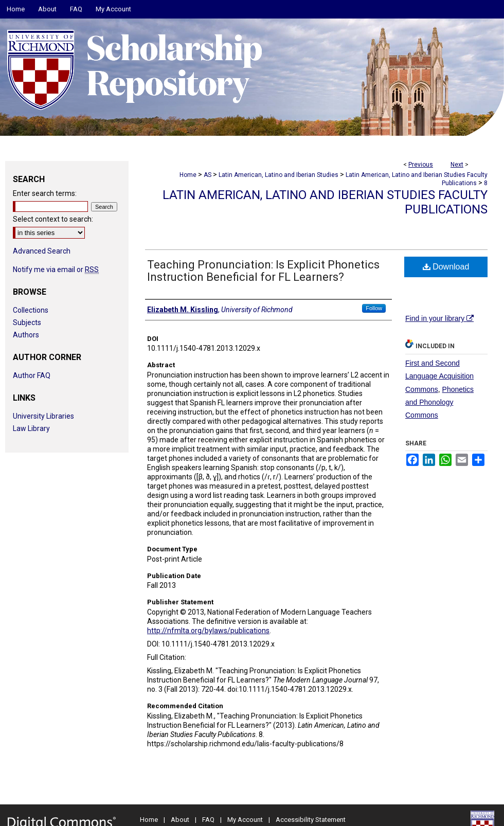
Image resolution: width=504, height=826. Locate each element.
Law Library (31, 428)
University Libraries (43, 416)
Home (188, 175)
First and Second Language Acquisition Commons (439, 376)
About (180, 820)
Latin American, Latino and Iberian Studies (278, 175)
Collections (31, 310)
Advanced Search (42, 251)
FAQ (208, 820)
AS (208, 175)
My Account (245, 820)
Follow (374, 308)
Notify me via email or (56, 270)
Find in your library (439, 318)
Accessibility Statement (311, 820)
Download (446, 267)
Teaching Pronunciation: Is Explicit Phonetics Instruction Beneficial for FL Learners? (263, 271)
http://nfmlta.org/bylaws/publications (208, 631)
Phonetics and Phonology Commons (439, 402)
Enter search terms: (45, 193)
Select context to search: (53, 219)
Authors (26, 335)
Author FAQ (32, 375)
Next (457, 165)
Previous (421, 165)
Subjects (27, 322)
